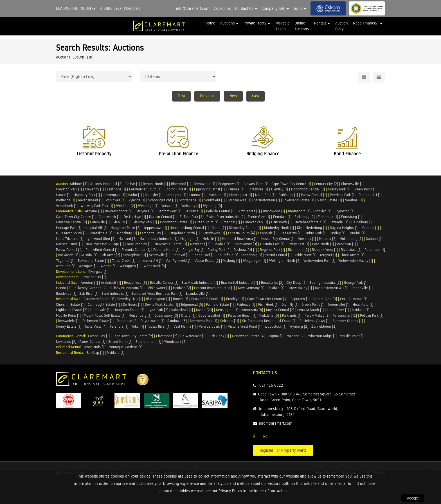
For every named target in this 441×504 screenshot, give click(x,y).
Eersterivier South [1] (145, 189)
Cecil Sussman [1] (354, 299)
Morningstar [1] (241, 195)
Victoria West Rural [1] (245, 326)
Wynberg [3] (212, 206)
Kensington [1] (227, 310)
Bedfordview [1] (169, 211)
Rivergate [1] (98, 272)
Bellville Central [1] (220, 211)
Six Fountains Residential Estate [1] (269, 321)
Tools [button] (298, 8)
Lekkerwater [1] (158, 288)
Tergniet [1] (328, 255)
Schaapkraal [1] (135, 255)
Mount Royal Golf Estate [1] (105, 315)
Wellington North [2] (285, 261)
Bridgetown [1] (229, 184)
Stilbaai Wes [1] (239, 200)
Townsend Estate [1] (299, 200)
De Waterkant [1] (193, 336)
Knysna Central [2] (280, 310)
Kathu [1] (135, 195)
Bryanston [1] (344, 211)
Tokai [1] (138, 326)
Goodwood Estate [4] (248, 336)
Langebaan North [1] (184, 233)
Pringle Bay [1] (193, 250)
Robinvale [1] (116, 200)
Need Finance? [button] (366, 23)
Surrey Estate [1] (69, 326)
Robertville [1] (362, 288)
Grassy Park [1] (339, 189)
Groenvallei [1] (339, 304)
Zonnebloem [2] (324, 326)
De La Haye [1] (135, 217)
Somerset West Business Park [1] (157, 293)
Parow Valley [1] (300, 288)
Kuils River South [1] (71, 233)
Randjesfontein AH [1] (332, 288)
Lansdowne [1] (214, 233)
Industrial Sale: (68, 283)
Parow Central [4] (69, 250)
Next (233, 96)
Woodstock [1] (275, 326)
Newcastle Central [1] (171, 244)
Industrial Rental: (70, 347)
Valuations (222, 8)
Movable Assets (282, 26)
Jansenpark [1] (114, 195)
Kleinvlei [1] (154, 195)
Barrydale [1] (145, 211)
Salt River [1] (89, 293)
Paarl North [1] (323, 244)
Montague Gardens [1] (125, 347)
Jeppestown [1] (155, 228)
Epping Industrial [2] (325, 283)
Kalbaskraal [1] (182, 310)
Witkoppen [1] (130, 266)
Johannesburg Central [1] (189, 228)
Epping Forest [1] (178, 189)
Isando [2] (64, 288)
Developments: (69, 277)
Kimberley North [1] (279, 228)
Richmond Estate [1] (98, 321)
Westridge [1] (148, 206)
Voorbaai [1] (354, 200)
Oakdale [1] (222, 244)
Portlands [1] (66, 200)
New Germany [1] (251, 288)
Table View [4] (95, 326)
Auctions (228, 23)
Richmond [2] (298, 250)
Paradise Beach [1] (242, 315)
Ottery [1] (188, 315)
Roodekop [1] (66, 293)
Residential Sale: (70, 299)
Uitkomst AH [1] (150, 261)
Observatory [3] (245, 244)
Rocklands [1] (68, 255)
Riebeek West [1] (325, 250)
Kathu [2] (219, 228)
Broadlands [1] (95, 347)
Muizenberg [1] (140, 315)
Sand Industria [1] (115, 293)
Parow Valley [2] (317, 315)
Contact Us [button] (244, 8)
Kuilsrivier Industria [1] (127, 288)
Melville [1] (211, 239)
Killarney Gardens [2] (91, 288)
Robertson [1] (375, 250)
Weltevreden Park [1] (319, 261)
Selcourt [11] (230, 321)
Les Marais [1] (291, 233)
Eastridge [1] (116, 189)
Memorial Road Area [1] (240, 239)
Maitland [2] (182, 288)
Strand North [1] (120, 342)
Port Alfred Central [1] (102, 250)
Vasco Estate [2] (207, 261)
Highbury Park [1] (87, 195)
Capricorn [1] (300, 299)
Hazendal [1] (339, 222)
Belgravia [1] (194, 211)
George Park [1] (356, 283)
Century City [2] (326, 184)
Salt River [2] (110, 255)
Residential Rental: (71, 353)
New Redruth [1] (139, 244)
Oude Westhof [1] (212, 315)
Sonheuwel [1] (204, 255)
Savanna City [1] (94, 277)
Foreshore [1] (258, 189)
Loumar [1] (197, 195)
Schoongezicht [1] (162, 200)
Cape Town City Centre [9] (133, 336)
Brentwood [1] (204, 184)
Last (256, 96)
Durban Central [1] (163, 217)
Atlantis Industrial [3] (106, 184)
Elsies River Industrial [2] (226, 217)
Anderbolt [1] (111, 283)
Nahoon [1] (374, 239)
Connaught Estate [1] (104, 304)
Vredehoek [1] (67, 206)
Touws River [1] (159, 326)
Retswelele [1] (69, 321)
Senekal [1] (181, 255)
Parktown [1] (346, 244)
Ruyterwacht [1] (152, 321)
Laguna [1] (276, 336)
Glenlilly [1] (280, 189)
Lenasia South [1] (310, 310)
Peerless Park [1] (343, 195)
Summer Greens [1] (348, 321)
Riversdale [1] (351, 250)
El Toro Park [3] (192, 217)
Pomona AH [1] (370, 195)
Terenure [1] (119, 326)
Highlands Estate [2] (72, 310)
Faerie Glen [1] (259, 217)
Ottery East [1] (298, 244)
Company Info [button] (274, 8)
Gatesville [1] (100, 222)
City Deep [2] (296, 283)
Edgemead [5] (192, 304)
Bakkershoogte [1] (119, 211)
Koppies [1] (370, 228)
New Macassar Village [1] (105, 244)
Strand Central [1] (278, 255)
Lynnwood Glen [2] (101, 239)
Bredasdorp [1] (299, 211)
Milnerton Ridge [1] (322, 336)
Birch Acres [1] (249, 211)
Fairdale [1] (236, 189)
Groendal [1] (231, 222)
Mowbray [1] (307, 239)
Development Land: (72, 272)
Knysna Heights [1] (344, 228)
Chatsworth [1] (110, 217)
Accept (413, 498)
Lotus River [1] (338, 310)
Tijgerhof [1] (65, 261)
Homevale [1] (100, 310)
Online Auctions (302, 26)
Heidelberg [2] (362, 222)
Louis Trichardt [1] (70, 239)
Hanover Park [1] (256, 222)
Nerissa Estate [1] (69, 244)
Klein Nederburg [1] (312, 228)
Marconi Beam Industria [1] (214, 288)
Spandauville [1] (197, 293)
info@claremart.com (193, 8)
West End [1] (66, 266)
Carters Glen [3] (325, 299)
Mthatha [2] (328, 239)
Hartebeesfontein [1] (310, 222)
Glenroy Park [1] (145, 222)
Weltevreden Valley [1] (356, 261)
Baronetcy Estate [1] (99, 299)
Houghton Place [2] (125, 228)
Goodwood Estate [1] (176, 222)
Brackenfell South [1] (207, 299)
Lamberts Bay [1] (153, 233)
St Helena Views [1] (315, 321)
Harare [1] (63, 195)
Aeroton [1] (89, 283)
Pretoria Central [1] (136, 250)
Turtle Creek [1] (124, 261)
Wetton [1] (109, 266)
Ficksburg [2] (305, 217)
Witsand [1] (170, 206)
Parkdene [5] (269, 315)
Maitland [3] (127, 239)
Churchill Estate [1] (70, 304)
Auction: (63, 184)
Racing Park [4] (219, 250)
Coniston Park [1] (69, 189)
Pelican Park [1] (372, 315)
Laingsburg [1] (126, 233)
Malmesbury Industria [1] (158, 239)
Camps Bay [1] (99, 336)
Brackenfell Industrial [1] (239, 283)
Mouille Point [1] (68, 315)
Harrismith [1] (281, 222)
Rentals (320, 23)
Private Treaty (255, 23)
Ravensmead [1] (90, 200)
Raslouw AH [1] (245, 250)
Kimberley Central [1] (245, 228)
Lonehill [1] (357, 233)
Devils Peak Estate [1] (161, 304)
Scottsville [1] (159, 255)
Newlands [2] (200, 244)
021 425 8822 (271, 385)
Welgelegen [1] (255, 261)
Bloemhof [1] (181, 184)
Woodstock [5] (155, 266)
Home (210, 23)
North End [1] (265, 195)
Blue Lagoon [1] (158, 299)
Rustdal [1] (89, 255)
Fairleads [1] (246, 304)
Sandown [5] (177, 321)
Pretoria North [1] (166, 250)
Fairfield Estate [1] (220, 304)
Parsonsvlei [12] (345, 315)
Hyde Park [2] (158, 310)
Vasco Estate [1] (330, 200)
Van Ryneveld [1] (179, 261)
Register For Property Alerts (283, 450)
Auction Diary (342, 26)
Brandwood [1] (274, 211)
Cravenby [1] (94, 189)
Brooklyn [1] (322, 211)
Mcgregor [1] (190, 239)
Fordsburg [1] (351, 217)
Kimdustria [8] (252, 310)
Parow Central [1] (314, 195)
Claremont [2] (167, 336)
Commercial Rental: (72, 336)
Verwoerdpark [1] (212, 326)
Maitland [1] (217, 195)
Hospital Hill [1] (96, 228)
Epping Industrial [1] (209, 189)
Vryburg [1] (231, 261)
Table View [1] (306, 255)
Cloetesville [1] (352, 184)
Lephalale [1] (268, 233)
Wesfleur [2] (126, 206)
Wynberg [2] (299, 326)
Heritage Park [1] (69, 228)
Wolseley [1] (191, 206)
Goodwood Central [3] (308, 189)
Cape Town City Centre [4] (267, 299)
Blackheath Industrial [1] (200, 283)
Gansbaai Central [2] (71, 222)
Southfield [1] (214, 200)
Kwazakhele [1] (101, 233)
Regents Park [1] (272, 250)
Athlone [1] (93, 211)
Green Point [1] (365, 189)
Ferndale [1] (282, 217)
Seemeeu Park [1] (203, 321)
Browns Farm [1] (256, 184)
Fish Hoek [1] (328, 217)
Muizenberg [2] (351, 239)
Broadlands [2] (272, 283)
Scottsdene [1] (190, 200)
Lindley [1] (337, 233)
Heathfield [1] (363, 304)
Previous (207, 96)
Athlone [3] (78, 184)
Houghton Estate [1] (129, 310)
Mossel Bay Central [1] (278, 239)
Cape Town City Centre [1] (291, 184)
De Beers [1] (132, 304)
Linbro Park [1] (316, 233)
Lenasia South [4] (242, 233)
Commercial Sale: (70, 211)
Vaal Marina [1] (185, 326)
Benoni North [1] (155, 184)
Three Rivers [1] (352, 255)
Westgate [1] (88, 266)
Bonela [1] (181, 299)
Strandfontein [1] (267, 200)
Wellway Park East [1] (97, 206)
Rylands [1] (137, 200)
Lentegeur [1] (176, 195)
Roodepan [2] (127, 321)
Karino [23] (204, 310)
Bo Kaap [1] (95, 353)
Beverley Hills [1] (130, 299)
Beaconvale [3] (135, 283)
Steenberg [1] (252, 255)
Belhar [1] (133, 184)
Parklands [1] (288, 195)
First (181, 96)
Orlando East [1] (272, 244)
